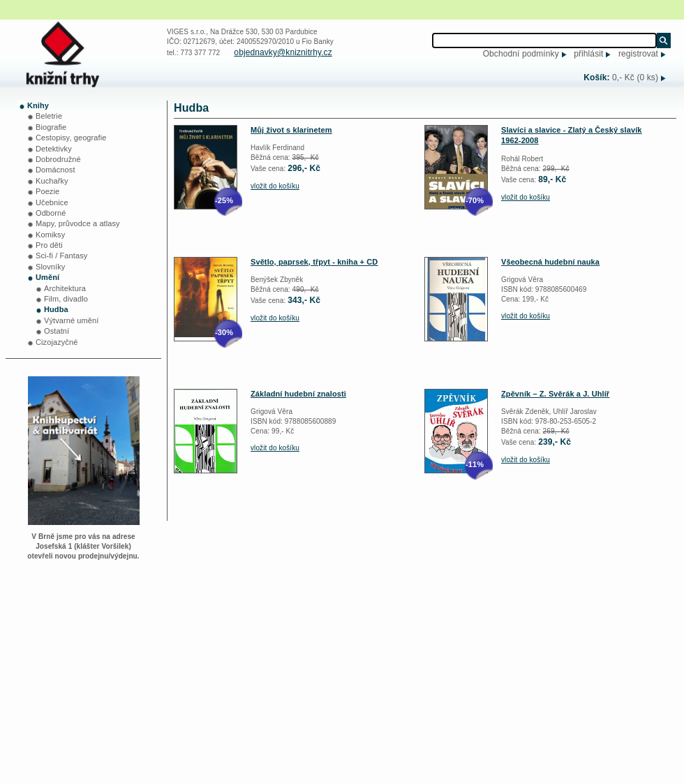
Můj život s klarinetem (291, 130)
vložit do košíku (275, 186)
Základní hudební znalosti (298, 394)
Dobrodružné (58, 159)
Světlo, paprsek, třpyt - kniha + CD (314, 262)
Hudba (56, 309)
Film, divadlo (66, 299)
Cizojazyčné (57, 342)
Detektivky (54, 149)
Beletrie (49, 116)
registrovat (638, 54)
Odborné (51, 213)
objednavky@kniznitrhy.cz (283, 52)
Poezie (47, 191)
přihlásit (588, 54)
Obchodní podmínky (521, 54)
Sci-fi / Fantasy (61, 256)
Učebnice (52, 202)
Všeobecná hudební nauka (550, 262)
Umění (47, 277)
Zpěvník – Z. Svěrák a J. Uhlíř (555, 394)
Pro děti (49, 245)
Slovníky (50, 267)
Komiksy (50, 235)
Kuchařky (52, 181)
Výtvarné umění (71, 320)
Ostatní (57, 331)
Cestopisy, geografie (71, 138)
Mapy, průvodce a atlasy (78, 223)
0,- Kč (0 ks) (635, 77)
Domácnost (55, 170)
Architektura (65, 288)
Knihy (38, 105)
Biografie (51, 127)
